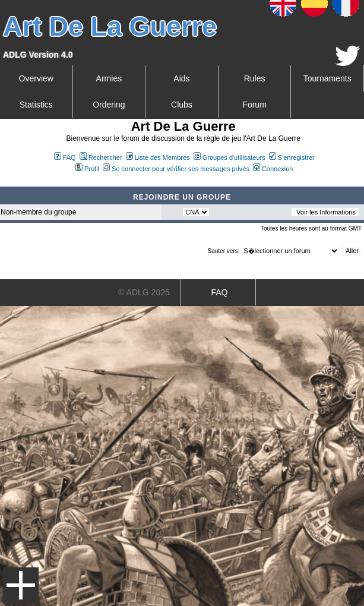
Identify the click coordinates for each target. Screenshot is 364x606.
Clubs (182, 105)
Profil (87, 169)
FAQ (65, 157)
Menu (21, 585)
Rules (255, 78)
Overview (36, 78)
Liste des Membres (158, 157)
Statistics (36, 105)
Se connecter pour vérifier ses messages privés (176, 169)
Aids (181, 78)
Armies (109, 78)
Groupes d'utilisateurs (230, 157)
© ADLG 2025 (144, 292)
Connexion (273, 169)
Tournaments (327, 78)
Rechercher (101, 157)
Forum (254, 105)
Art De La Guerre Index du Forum (5, 182)
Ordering (109, 105)
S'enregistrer (292, 157)
